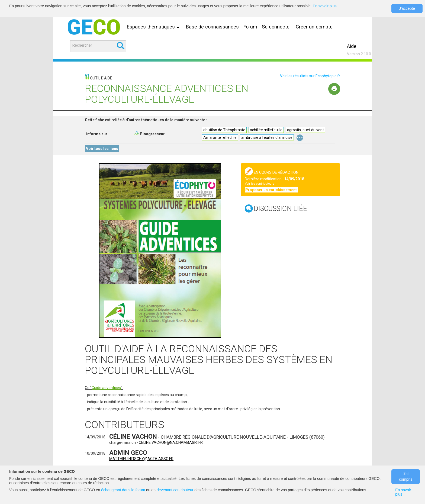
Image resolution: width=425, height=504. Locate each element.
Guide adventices (106, 388)
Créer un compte (314, 27)
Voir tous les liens (102, 149)
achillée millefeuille (266, 130)
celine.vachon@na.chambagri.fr (171, 442)
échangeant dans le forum (123, 490)
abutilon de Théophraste (224, 130)
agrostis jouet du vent (305, 130)
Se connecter (276, 27)
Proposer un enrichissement (271, 190)
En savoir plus (325, 6)
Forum (250, 27)
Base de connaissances (212, 27)
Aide (352, 46)
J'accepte (407, 8)
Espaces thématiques (154, 27)
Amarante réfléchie (220, 137)
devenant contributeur (175, 490)
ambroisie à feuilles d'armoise (267, 137)
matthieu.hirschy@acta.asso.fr (141, 459)
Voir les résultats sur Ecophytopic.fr (310, 76)
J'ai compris (406, 477)
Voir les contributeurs (260, 184)
